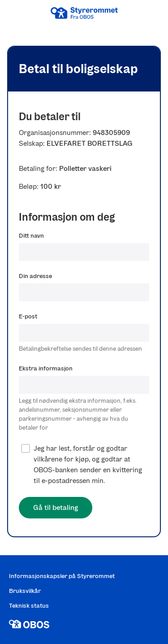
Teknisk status (29, 606)
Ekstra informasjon (46, 368)
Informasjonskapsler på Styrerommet (62, 576)
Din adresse (35, 276)
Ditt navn (31, 236)
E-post (28, 316)
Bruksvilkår (25, 591)
